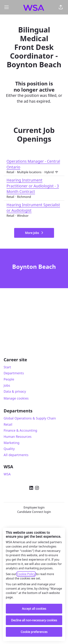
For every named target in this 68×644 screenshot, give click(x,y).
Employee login (34, 507)
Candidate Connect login (34, 512)
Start (7, 367)
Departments (14, 373)
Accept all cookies (34, 609)
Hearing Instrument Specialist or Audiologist (34, 208)
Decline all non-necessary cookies (34, 620)
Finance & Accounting (20, 430)
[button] (61, 7)
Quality (9, 449)
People (9, 379)
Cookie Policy (26, 574)
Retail (8, 424)
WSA (7, 474)
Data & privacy (15, 391)
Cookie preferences (34, 632)
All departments (16, 455)
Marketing (12, 443)
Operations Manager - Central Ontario (34, 164)
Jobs (7, 385)
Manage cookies (16, 398)
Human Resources (18, 437)
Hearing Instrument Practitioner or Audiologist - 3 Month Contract (34, 186)
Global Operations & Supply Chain (30, 418)
